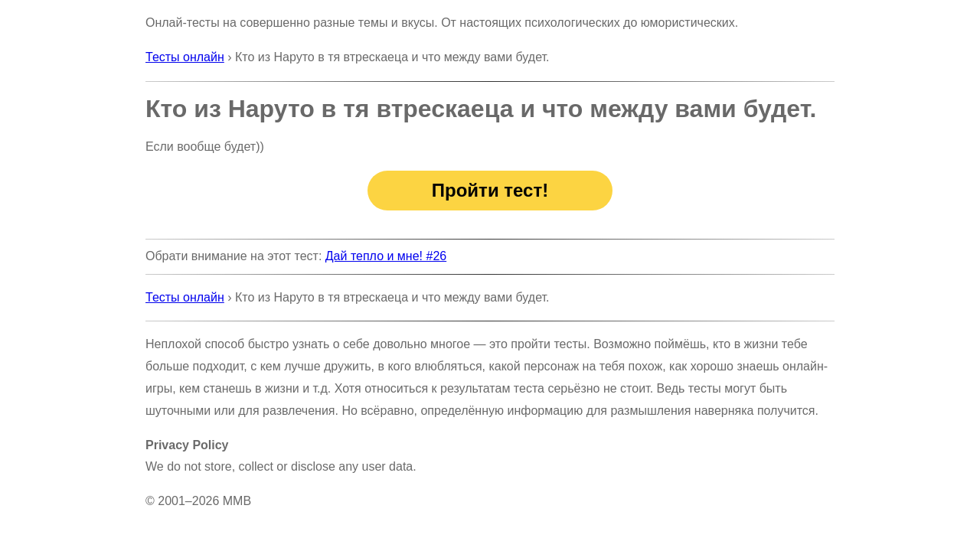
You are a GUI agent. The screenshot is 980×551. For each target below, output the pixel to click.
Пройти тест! (490, 190)
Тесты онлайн (185, 57)
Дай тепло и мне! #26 (386, 256)
